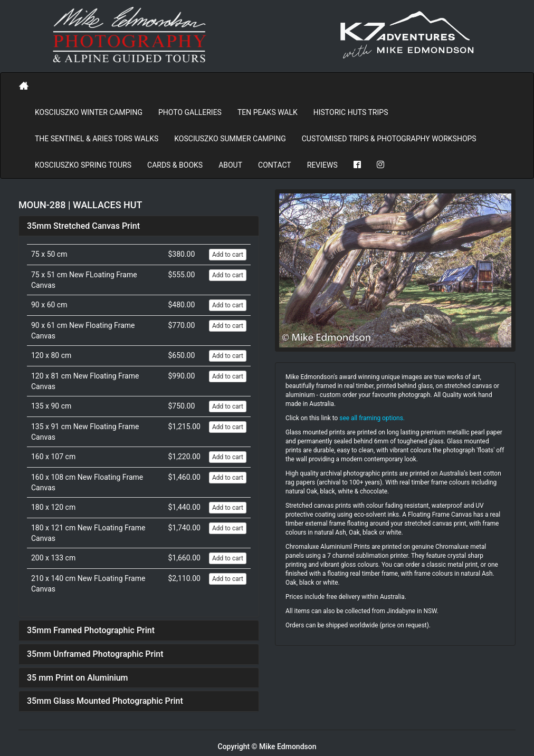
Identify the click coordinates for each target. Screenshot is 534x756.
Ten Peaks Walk (268, 112)
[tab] (139, 226)
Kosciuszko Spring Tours (83, 165)
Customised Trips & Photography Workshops (389, 139)
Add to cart (228, 255)
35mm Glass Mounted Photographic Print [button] (105, 701)
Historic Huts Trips (351, 112)
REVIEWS (322, 165)
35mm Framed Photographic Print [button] (91, 630)
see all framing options (371, 418)
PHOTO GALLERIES (190, 112)
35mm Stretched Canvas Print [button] (83, 226)
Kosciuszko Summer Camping (230, 139)
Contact (275, 165)
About (230, 165)
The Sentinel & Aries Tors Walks (97, 139)
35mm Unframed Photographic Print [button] (95, 654)
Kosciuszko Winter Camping (89, 112)
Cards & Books (175, 165)
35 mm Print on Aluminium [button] (78, 678)
